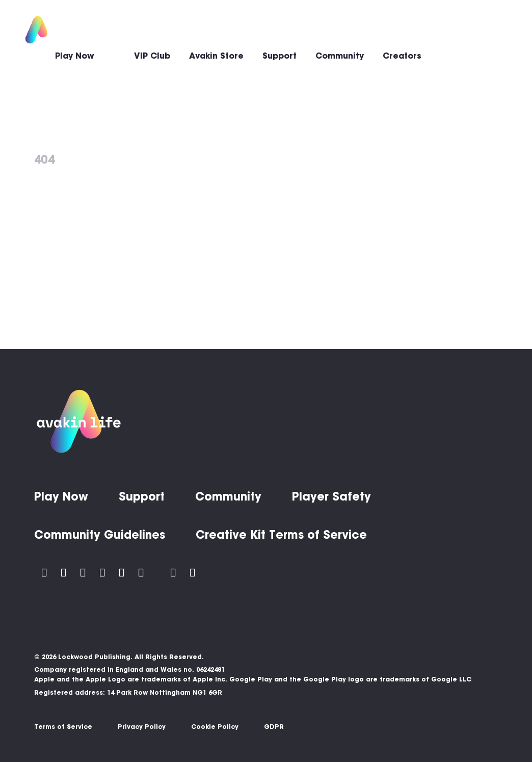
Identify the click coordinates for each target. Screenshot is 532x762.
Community (340, 56)
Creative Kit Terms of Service (281, 535)
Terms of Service (63, 727)
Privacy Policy (142, 727)
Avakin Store (216, 56)
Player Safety (331, 496)
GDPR (274, 727)
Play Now (75, 56)
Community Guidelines (100, 535)
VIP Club (152, 56)
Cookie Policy (215, 727)
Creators (402, 56)
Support (280, 56)
